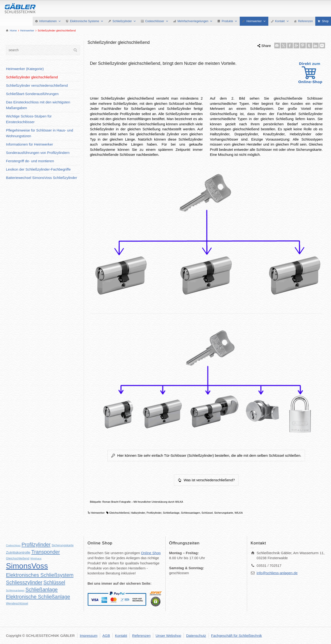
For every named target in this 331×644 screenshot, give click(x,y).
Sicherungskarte (224, 513)
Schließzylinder (124, 21)
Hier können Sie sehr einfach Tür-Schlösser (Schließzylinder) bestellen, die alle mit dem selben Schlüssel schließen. (206, 455)
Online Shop (151, 553)
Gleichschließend (119, 513)
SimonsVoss (27, 566)
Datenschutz (196, 636)
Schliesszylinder (24, 583)
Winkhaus (36, 558)
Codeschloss (13, 545)
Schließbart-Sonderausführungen (32, 94)
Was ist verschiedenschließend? (206, 480)
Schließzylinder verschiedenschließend (37, 85)
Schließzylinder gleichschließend (32, 77)
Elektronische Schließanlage (38, 597)
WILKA (239, 513)
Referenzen (306, 21)
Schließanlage (171, 513)
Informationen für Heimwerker (30, 144)
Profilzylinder (154, 513)
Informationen (50, 21)
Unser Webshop (168, 636)
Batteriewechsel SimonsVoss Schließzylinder (41, 178)
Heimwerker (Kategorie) (25, 69)
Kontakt (282, 21)
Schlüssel (207, 513)
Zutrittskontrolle (18, 552)
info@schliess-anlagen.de (277, 573)
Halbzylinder (138, 513)
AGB (106, 636)
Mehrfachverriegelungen (195, 21)
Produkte (229, 21)
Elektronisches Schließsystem (40, 575)
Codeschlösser (157, 21)
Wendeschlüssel (17, 603)
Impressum (89, 636)
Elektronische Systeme (87, 21)
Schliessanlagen (190, 513)
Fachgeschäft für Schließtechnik (237, 636)
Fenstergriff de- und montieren (30, 161)
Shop (325, 21)
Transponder (46, 552)
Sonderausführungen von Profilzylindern (38, 153)
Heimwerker (256, 21)
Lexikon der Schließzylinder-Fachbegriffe (38, 169)
